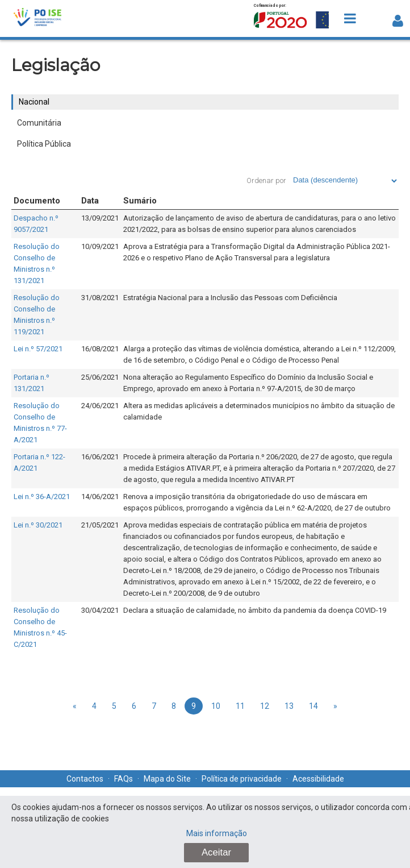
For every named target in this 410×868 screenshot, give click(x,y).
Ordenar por (266, 180)
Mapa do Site (167, 779)
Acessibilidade (318, 779)
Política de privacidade (242, 779)
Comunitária (39, 123)
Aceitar (216, 852)
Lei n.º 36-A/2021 (42, 497)
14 (313, 706)
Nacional (34, 102)
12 (265, 706)
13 (289, 706)
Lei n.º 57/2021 (38, 349)
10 (216, 706)
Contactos (85, 779)
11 (240, 706)
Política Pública (44, 144)
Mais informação (217, 833)
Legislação (56, 65)
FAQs (124, 779)
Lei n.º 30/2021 (38, 525)
